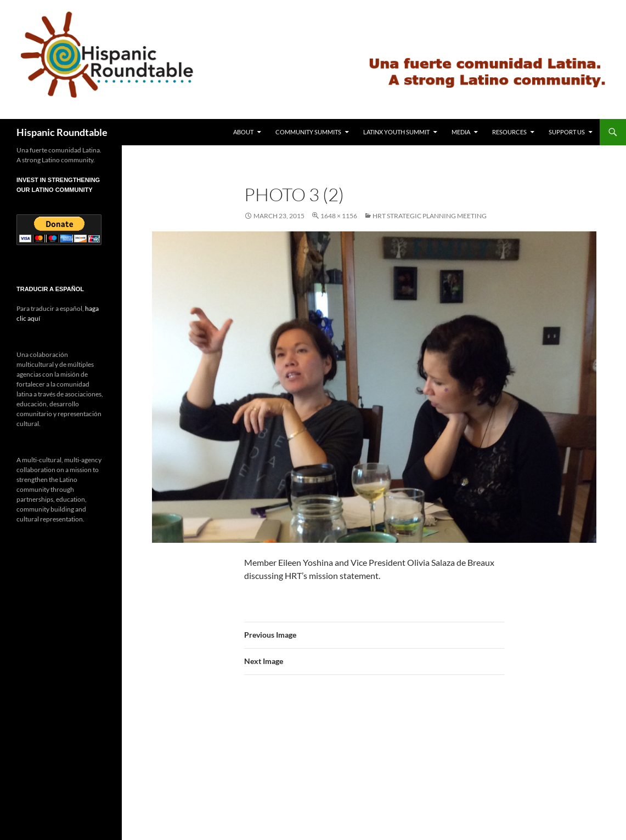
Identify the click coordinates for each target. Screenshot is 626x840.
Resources (509, 132)
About (243, 132)
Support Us (567, 132)
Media (461, 132)
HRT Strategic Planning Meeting (430, 216)
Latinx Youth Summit (396, 132)
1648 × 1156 (339, 216)
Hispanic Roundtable (62, 132)
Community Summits (308, 132)
